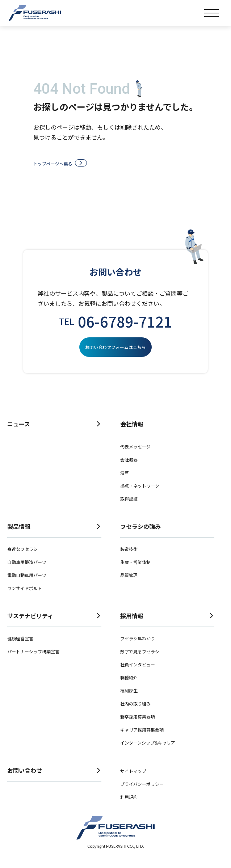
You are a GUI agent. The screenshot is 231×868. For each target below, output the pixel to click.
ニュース (54, 433)
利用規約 (129, 806)
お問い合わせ (54, 780)
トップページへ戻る (68, 165)
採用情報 (167, 625)
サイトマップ (133, 780)
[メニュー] (211, 13)
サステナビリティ (54, 625)
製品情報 (54, 536)
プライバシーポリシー (142, 793)
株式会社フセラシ (35, 13)
